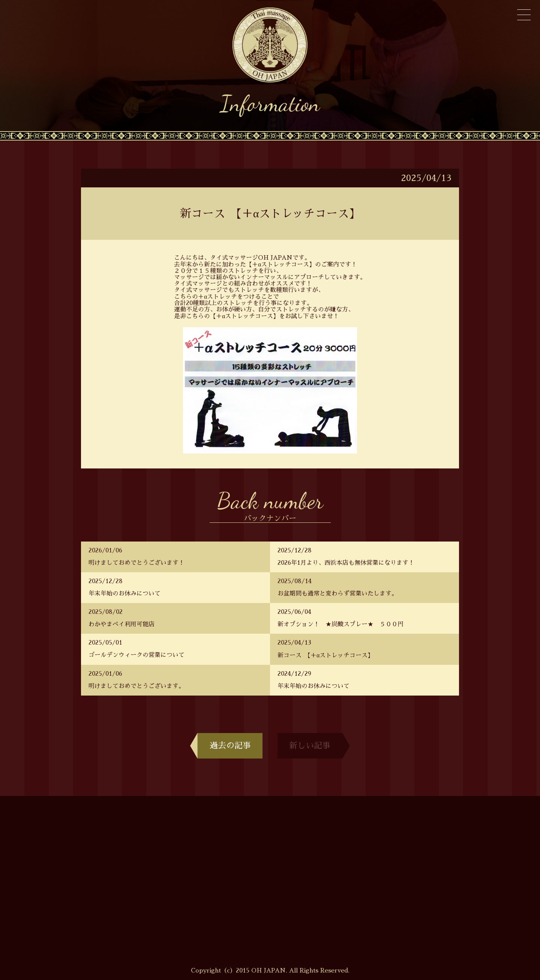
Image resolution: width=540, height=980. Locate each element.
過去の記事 (226, 746)
